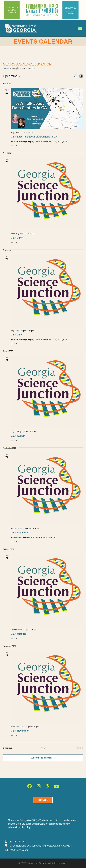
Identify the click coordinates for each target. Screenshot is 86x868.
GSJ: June (17, 238)
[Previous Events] (8, 748)
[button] (80, 28)
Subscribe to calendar (41, 758)
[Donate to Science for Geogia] (43, 800)
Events (6, 68)
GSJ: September (20, 533)
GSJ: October (19, 634)
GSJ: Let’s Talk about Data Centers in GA (34, 137)
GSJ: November (20, 731)
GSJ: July (16, 335)
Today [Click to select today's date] (43, 748)
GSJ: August (18, 436)
